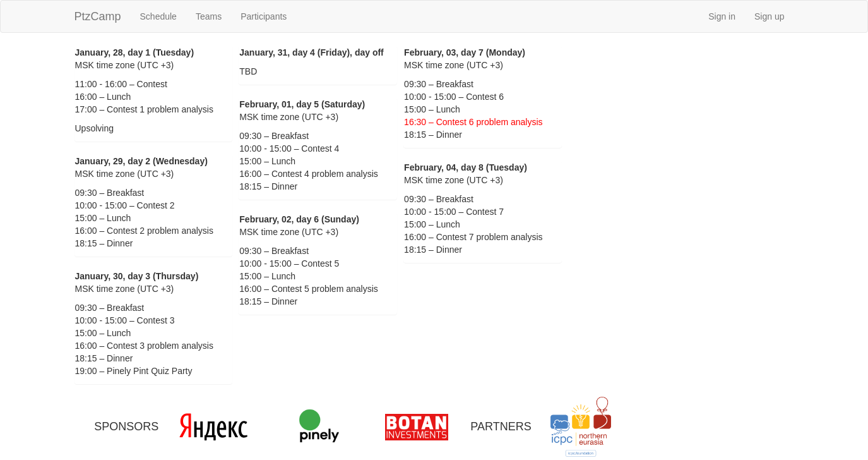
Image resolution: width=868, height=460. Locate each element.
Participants (264, 16)
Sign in (722, 16)
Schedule (158, 16)
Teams (209, 16)
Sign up (769, 16)
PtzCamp (98, 16)
